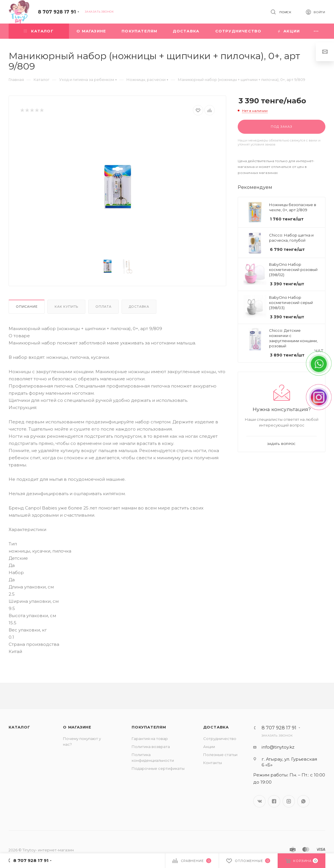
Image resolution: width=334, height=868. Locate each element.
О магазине (77, 727)
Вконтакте (259, 801)
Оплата (103, 307)
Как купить (66, 307)
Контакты (213, 763)
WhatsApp (303, 801)
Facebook (274, 801)
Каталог (19, 727)
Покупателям (149, 727)
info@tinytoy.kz (278, 747)
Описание (27, 307)
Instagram (289, 801)
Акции (209, 747)
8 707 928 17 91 (57, 12)
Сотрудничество (220, 739)
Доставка (139, 307)
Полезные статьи (220, 755)
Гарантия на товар (150, 739)
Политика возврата (151, 747)
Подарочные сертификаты (158, 768)
